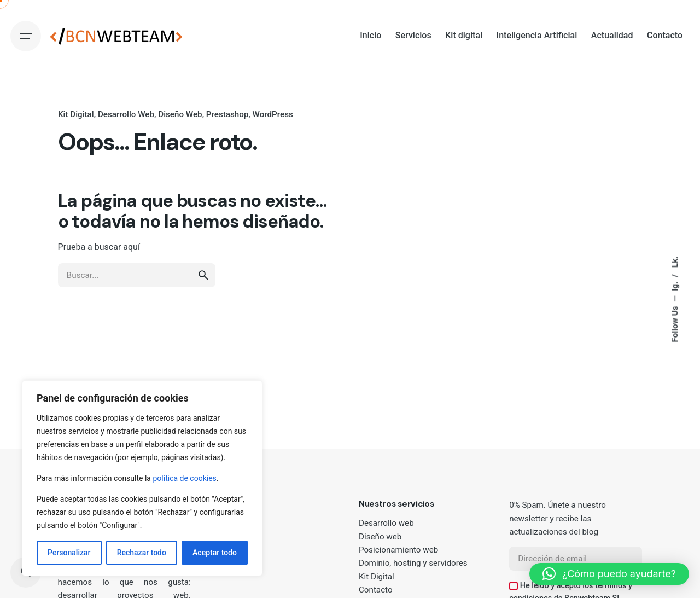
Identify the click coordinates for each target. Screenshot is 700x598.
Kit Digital (76, 114)
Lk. (674, 262)
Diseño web (380, 537)
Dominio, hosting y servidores (413, 563)
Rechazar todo (142, 553)
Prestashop (227, 114)
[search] (203, 286)
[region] (142, 478)
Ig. (674, 285)
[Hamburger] (26, 36)
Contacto (376, 590)
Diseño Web (180, 114)
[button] (609, 574)
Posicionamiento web (398, 550)
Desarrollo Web (126, 114)
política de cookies (184, 478)
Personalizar (69, 553)
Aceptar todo (215, 553)
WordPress (272, 114)
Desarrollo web (386, 523)
